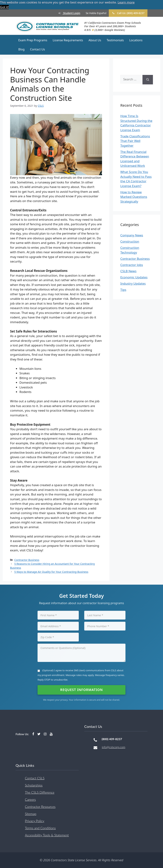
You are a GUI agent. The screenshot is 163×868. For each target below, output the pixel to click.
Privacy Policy (35, 821)
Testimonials (115, 40)
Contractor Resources (40, 807)
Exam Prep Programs (33, 40)
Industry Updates (133, 283)
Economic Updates (134, 277)
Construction (130, 241)
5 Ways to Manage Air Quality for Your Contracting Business (51, 572)
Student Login (67, 13)
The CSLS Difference (40, 792)
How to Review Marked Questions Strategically (134, 197)
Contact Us (37, 49)
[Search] (148, 80)
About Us (95, 40)
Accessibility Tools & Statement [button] (47, 835)
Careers (30, 799)
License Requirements (68, 40)
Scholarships (34, 785)
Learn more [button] (126, 2)
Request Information (81, 690)
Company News (132, 235)
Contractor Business (27, 560)
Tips (123, 290)
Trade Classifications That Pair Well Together (135, 141)
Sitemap (31, 814)
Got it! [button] (4, 7)
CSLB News (128, 271)
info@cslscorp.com (114, 747)
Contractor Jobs (132, 265)
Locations (136, 40)
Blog (21, 49)
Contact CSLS (35, 778)
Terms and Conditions (40, 828)
